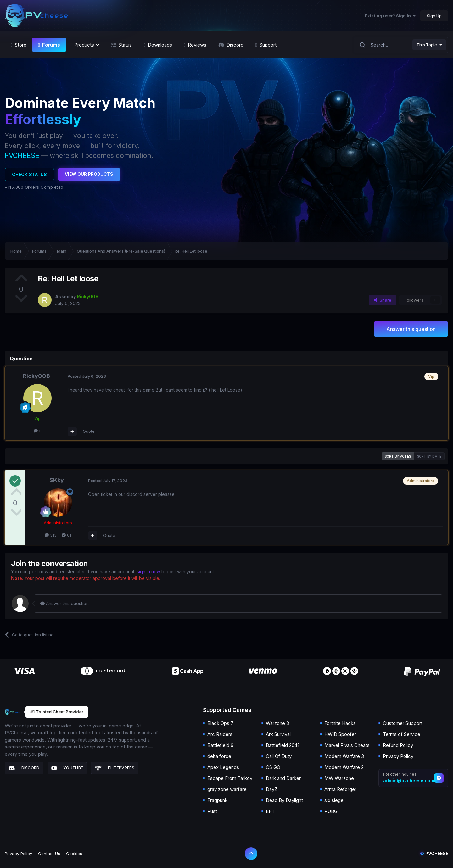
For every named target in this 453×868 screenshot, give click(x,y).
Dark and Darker (283, 778)
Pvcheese (434, 853)
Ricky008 (36, 376)
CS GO (273, 767)
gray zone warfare (227, 789)
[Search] (362, 45)
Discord (24, 768)
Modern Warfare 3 (344, 756)
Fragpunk (217, 800)
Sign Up (434, 16)
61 (66, 535)
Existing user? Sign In (390, 16)
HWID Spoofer (340, 734)
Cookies (74, 854)
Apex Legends (223, 767)
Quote (89, 431)
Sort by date (429, 456)
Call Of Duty (279, 756)
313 (51, 535)
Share (383, 300)
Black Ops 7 (220, 723)
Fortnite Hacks (340, 723)
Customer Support (403, 723)
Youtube (67, 768)
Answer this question (411, 329)
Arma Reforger (340, 789)
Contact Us (49, 854)
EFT (270, 811)
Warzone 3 (277, 723)
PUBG (331, 811)
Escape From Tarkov (230, 778)
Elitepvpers (115, 768)
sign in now (148, 572)
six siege (334, 800)
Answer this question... (66, 603)
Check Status (29, 174)
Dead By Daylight (284, 800)
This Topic (427, 45)
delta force (219, 756)
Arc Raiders (220, 734)
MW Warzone (339, 778)
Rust (212, 811)
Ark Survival (278, 734)
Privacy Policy (398, 756)
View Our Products (89, 174)
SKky (57, 480)
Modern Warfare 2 (344, 767)
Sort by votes (398, 456)
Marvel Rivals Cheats (347, 745)
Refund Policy (398, 745)
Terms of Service (402, 734)
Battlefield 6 (220, 745)
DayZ (272, 789)
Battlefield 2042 (283, 745)
